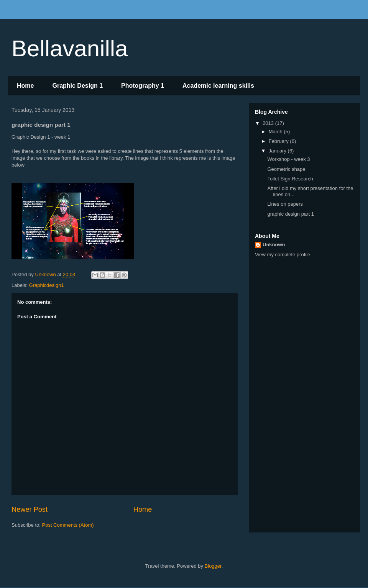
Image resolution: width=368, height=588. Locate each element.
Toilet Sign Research (290, 179)
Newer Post (30, 509)
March (276, 132)
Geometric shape (286, 169)
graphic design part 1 (290, 214)
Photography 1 (143, 86)
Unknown (274, 245)
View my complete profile (283, 255)
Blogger (213, 566)
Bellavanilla (70, 48)
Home (25, 86)
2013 (269, 123)
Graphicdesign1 (47, 285)
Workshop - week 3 (288, 159)
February (279, 141)
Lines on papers (285, 204)
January (278, 151)
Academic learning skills (218, 86)
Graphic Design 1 (77, 86)
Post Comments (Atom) (68, 525)
